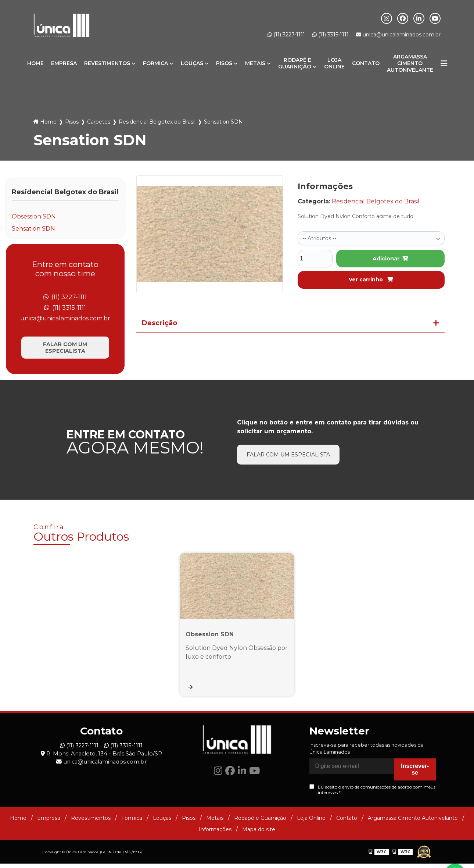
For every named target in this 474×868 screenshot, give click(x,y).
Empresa (64, 63)
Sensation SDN (33, 229)
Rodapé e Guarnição (295, 63)
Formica (155, 63)
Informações (215, 834)
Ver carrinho (371, 279)
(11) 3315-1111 (331, 35)
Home (35, 63)
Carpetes (99, 122)
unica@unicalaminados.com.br (398, 35)
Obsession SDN (34, 216)
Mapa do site (259, 834)
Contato (366, 63)
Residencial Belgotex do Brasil (157, 122)
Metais (255, 63)
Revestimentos (107, 63)
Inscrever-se (415, 774)
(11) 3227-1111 (286, 35)
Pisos (224, 63)
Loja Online (334, 63)
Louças (192, 63)
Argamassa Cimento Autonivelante (410, 63)
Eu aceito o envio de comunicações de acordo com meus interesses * (372, 794)
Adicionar (390, 258)
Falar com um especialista (65, 348)
